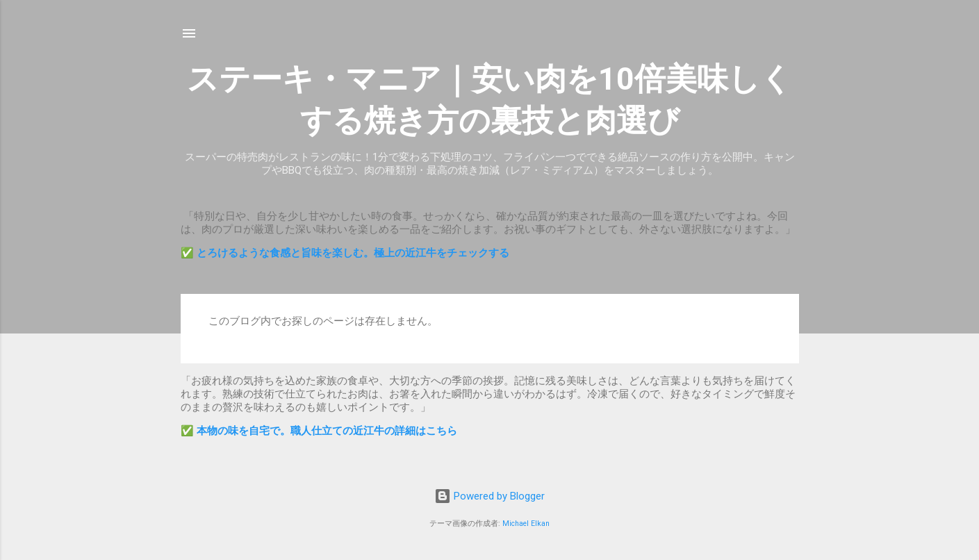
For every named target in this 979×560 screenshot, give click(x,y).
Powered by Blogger (489, 496)
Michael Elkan (526, 524)
